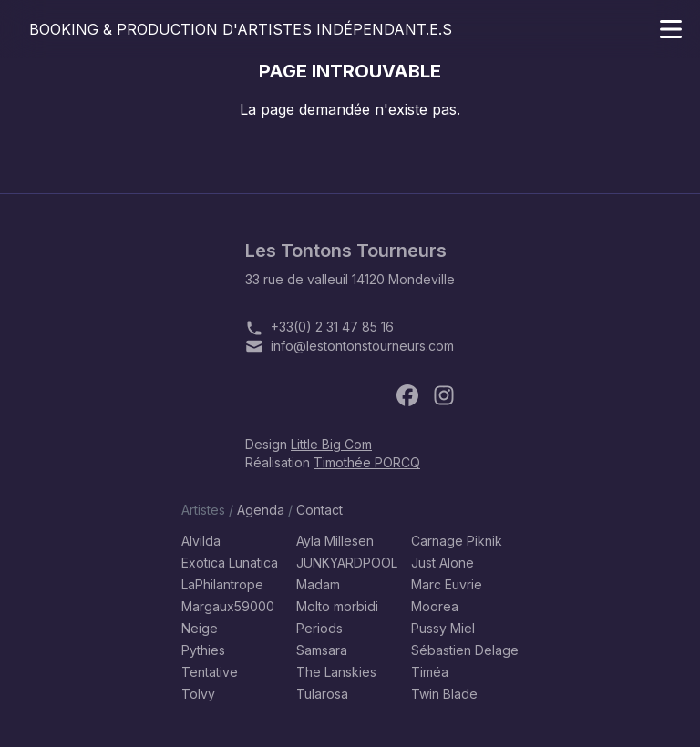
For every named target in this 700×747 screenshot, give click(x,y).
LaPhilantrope (222, 584)
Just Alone (443, 563)
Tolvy (198, 694)
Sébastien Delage (465, 650)
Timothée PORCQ (367, 462)
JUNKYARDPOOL (347, 563)
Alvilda (201, 541)
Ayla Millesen (335, 541)
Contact (319, 510)
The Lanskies (336, 672)
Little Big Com (331, 444)
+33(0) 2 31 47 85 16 (332, 327)
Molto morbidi (337, 606)
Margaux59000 (228, 606)
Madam (318, 584)
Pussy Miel (443, 628)
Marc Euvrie (447, 584)
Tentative (210, 672)
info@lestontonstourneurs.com (362, 346)
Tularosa (322, 694)
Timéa (430, 672)
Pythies (203, 650)
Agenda (261, 510)
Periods (319, 628)
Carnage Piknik (457, 541)
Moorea (435, 606)
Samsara (322, 650)
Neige (200, 628)
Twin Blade (444, 694)
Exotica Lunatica (230, 563)
